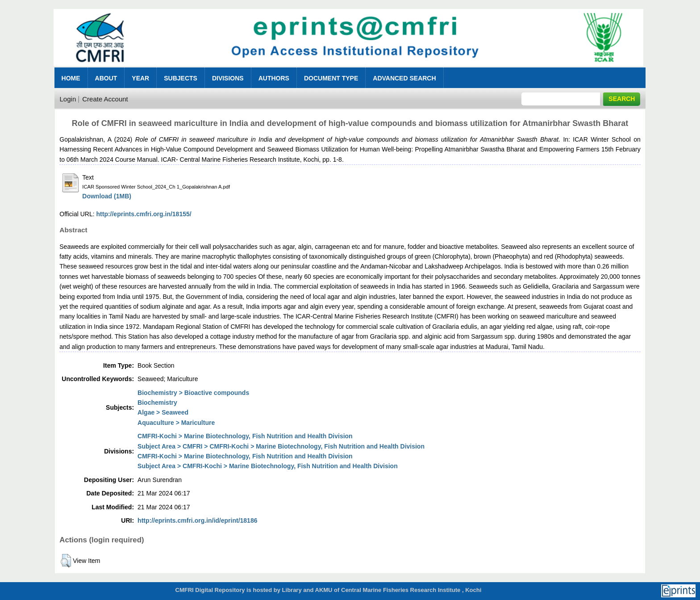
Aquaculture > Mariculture (176, 423)
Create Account (105, 99)
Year (140, 78)
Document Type (331, 78)
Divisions (228, 78)
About (106, 78)
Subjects (181, 78)
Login (68, 99)
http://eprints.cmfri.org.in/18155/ (144, 214)
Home (71, 78)
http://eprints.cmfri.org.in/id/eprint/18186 (197, 520)
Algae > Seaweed (163, 412)
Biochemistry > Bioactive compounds (193, 393)
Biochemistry (157, 403)
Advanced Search (404, 78)
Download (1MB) (107, 196)
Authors (274, 78)
